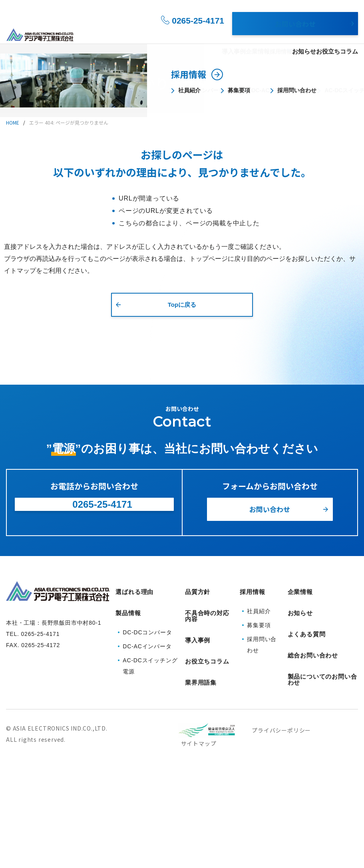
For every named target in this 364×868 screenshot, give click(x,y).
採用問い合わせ (262, 747)
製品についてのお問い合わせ (322, 765)
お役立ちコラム (338, 32)
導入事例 (209, 32)
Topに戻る (182, 305)
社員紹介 (259, 713)
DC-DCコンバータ (147, 728)
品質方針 (198, 698)
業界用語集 (201, 771)
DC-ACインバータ (147, 742)
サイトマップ (199, 827)
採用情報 (266, 32)
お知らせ (302, 32)
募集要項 (259, 727)
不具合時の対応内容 (207, 719)
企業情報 (238, 32)
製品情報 (174, 32)
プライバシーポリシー (281, 814)
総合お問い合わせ (313, 744)
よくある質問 (307, 728)
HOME (13, 122)
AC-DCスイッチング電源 (150, 762)
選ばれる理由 (140, 32)
